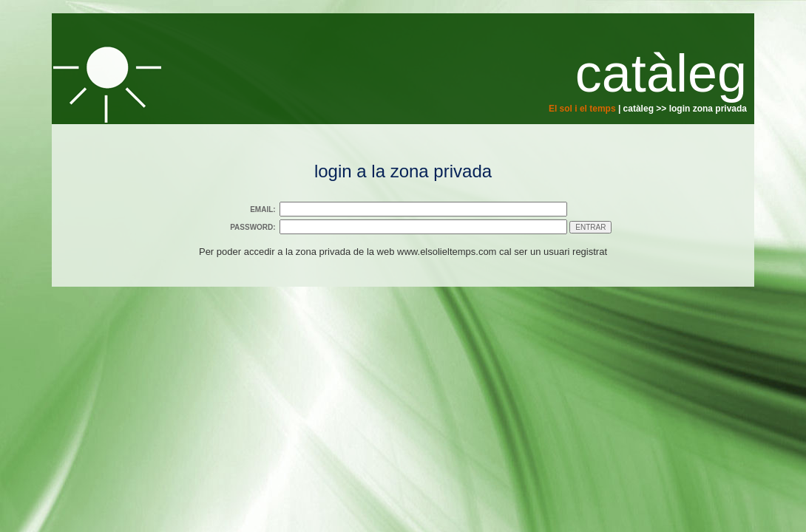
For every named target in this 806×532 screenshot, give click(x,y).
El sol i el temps (582, 109)
